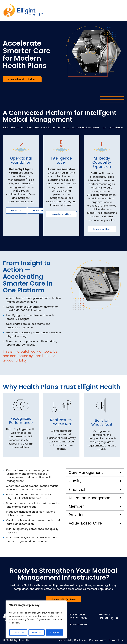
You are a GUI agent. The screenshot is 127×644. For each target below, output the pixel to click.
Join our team (78, 625)
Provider (76, 515)
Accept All (54, 632)
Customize (18, 632)
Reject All (37, 632)
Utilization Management (90, 498)
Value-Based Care (85, 523)
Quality (75, 481)
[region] (36, 619)
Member (76, 506)
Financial (77, 489)
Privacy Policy (98, 640)
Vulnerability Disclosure (73, 640)
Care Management (86, 473)
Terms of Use (116, 640)
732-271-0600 (78, 618)
